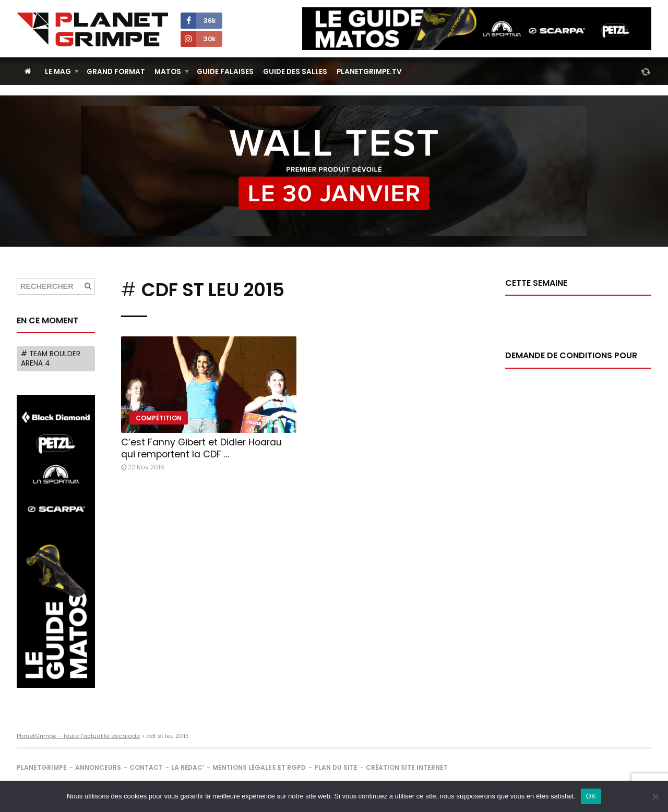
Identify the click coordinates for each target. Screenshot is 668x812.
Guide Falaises (225, 72)
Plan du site (336, 767)
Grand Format (116, 72)
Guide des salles (295, 72)
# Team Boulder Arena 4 (51, 359)
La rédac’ (188, 767)
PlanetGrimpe (42, 767)
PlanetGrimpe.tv (369, 72)
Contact (146, 767)
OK (591, 796)
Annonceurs (98, 767)
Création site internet (407, 767)
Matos (168, 72)
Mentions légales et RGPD (259, 767)
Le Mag (58, 72)
